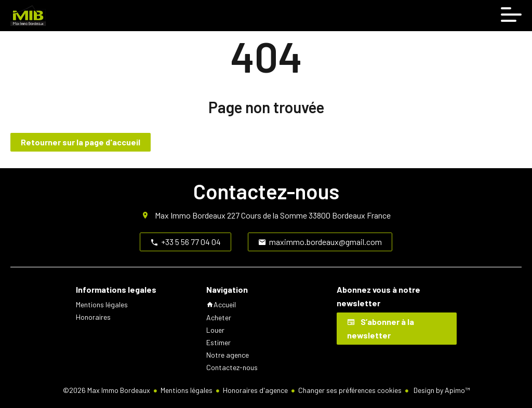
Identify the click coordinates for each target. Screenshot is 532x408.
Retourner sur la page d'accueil (81, 142)
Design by (441, 390)
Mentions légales (187, 390)
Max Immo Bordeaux (190, 215)
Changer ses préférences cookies (350, 390)
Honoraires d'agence (255, 390)
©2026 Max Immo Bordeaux (107, 390)
